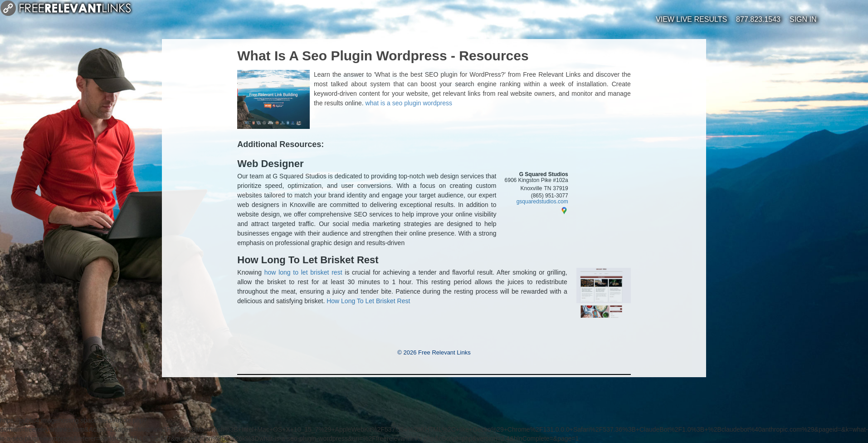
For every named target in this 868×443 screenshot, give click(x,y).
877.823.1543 (758, 19)
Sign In (803, 19)
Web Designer (270, 164)
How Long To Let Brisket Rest (308, 260)
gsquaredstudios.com (542, 202)
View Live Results (691, 19)
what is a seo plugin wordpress (409, 103)
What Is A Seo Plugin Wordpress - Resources (383, 56)
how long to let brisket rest (303, 272)
